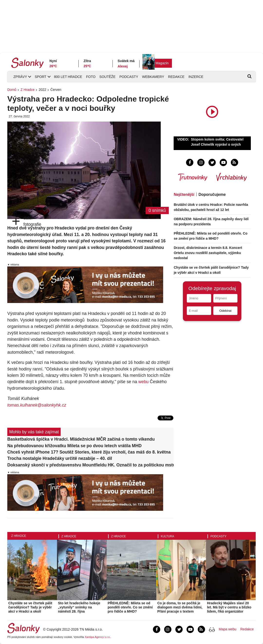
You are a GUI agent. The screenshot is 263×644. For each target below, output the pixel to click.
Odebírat (225, 311)
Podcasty (129, 77)
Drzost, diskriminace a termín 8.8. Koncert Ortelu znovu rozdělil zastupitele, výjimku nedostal (208, 253)
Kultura (167, 536)
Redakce (176, 77)
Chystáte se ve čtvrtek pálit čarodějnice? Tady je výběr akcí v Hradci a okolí (30, 607)
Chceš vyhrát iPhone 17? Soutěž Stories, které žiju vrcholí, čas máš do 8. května (89, 452)
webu (143, 382)
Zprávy (20, 77)
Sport (40, 77)
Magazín (162, 63)
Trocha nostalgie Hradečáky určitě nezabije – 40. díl (60, 458)
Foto (91, 77)
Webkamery (153, 77)
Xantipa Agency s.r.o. (98, 637)
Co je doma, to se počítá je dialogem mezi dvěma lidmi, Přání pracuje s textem (180, 607)
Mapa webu (227, 629)
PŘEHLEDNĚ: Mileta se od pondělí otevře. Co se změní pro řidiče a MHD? (130, 607)
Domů (12, 90)
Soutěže (107, 77)
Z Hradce (28, 90)
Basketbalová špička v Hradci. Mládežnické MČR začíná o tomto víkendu (81, 439)
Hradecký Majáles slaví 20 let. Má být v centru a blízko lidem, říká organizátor (229, 607)
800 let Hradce (68, 77)
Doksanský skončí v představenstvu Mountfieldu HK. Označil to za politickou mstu (90, 465)
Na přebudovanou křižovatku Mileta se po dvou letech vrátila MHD (74, 446)
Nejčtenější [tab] (184, 194)
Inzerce (196, 77)
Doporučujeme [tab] (212, 194)
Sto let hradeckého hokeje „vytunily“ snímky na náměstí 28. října (79, 607)
